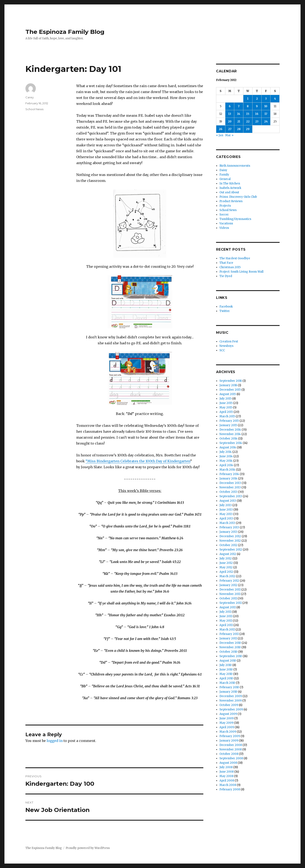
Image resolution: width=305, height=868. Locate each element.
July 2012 (226, 558)
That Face (226, 263)
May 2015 (226, 407)
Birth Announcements (235, 166)
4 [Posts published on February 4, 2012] (275, 99)
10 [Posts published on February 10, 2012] (266, 106)
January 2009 (229, 741)
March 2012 (227, 576)
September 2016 (231, 381)
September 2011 (231, 603)
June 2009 (227, 718)
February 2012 (229, 581)
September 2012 (231, 550)
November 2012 (230, 541)
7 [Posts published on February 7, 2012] (239, 106)
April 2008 (227, 781)
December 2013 (230, 483)
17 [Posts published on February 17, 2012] (266, 114)
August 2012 (228, 554)
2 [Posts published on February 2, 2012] (257, 99)
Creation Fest (229, 341)
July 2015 (225, 399)
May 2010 (226, 674)
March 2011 (227, 630)
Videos (224, 228)
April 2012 (226, 572)
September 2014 (231, 443)
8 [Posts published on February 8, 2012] (248, 106)
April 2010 (226, 678)
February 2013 (229, 527)
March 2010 (227, 683)
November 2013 (230, 487)
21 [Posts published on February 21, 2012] (239, 122)
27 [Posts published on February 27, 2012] (230, 129)
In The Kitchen (230, 183)
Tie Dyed (226, 276)
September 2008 (231, 758)
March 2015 (227, 416)
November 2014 (230, 434)
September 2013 (231, 496)
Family (224, 175)
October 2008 (229, 754)
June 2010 (226, 670)
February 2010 (229, 687)
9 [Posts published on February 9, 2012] (257, 106)
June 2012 (226, 563)
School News (34, 109)
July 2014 (226, 452)
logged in (55, 741)
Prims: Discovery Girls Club (238, 197)
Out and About (229, 192)
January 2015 (228, 425)
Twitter (225, 311)
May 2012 (226, 567)
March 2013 (227, 523)
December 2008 (231, 745)
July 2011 (225, 612)
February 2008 (230, 789)
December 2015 (230, 390)
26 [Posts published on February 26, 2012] (221, 129)
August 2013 (228, 501)
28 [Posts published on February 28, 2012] (239, 129)
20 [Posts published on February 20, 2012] (230, 122)
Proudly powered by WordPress (88, 848)
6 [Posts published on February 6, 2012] (230, 106)
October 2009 (229, 705)
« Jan (220, 135)
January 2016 (228, 385)
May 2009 (226, 723)
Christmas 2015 (230, 267)
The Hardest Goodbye (235, 258)
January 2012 (228, 585)
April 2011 (226, 625)
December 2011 (230, 590)
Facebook (226, 307)
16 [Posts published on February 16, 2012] (257, 114)
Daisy (223, 170)
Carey (30, 97)
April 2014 (226, 465)
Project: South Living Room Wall (241, 272)
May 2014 (226, 461)
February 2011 (229, 634)
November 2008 (231, 749)
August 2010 (228, 661)
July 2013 (226, 505)
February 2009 (230, 736)
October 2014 (228, 439)
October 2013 (228, 492)
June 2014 (226, 456)
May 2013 (226, 514)
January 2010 (228, 692)
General (225, 179)
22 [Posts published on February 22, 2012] (248, 122)
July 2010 (226, 665)
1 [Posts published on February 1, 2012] (248, 99)
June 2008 (227, 772)
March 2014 (227, 470)
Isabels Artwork (230, 188)
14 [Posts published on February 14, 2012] (239, 114)
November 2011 (230, 594)
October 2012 (228, 545)
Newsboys (226, 346)
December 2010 (230, 643)
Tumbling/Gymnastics (235, 219)
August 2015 (228, 394)
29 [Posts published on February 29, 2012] (248, 129)
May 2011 (226, 621)
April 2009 (227, 727)
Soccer (224, 215)
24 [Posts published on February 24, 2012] (266, 122)
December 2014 (230, 430)
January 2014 (228, 479)
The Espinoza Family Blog (65, 32)
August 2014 (228, 447)
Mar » (229, 135)
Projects (225, 206)
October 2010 (228, 652)
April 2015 (226, 412)
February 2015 (229, 421)
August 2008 (228, 763)
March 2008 (228, 785)
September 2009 (231, 709)
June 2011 (226, 616)
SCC (222, 350)
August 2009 (228, 714)
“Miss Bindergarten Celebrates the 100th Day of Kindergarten (138, 461)
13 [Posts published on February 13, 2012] (230, 114)
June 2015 (226, 403)
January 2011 (228, 638)
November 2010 (230, 647)
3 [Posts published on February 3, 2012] (266, 99)
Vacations (226, 223)
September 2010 (231, 656)
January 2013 (228, 532)
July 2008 (226, 767)
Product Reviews (231, 201)
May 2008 (226, 776)
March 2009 (228, 732)
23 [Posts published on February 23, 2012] (257, 122)
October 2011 (228, 598)
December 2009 (231, 696)
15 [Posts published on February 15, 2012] (248, 114)
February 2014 (229, 474)
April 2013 (226, 518)
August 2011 (228, 607)
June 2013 (226, 510)
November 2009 (231, 701)
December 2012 (230, 536)
